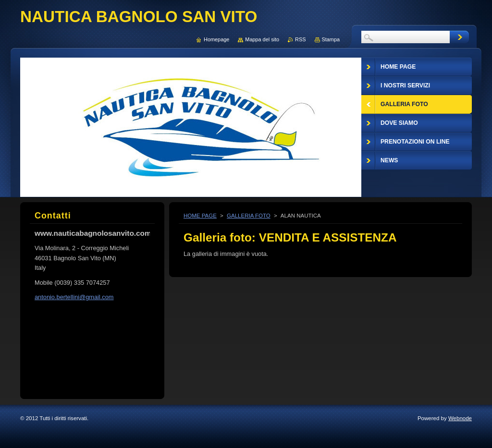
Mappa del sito (262, 39)
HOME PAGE (200, 216)
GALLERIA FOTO (249, 216)
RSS (300, 39)
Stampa (331, 39)
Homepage (216, 39)
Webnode (460, 418)
